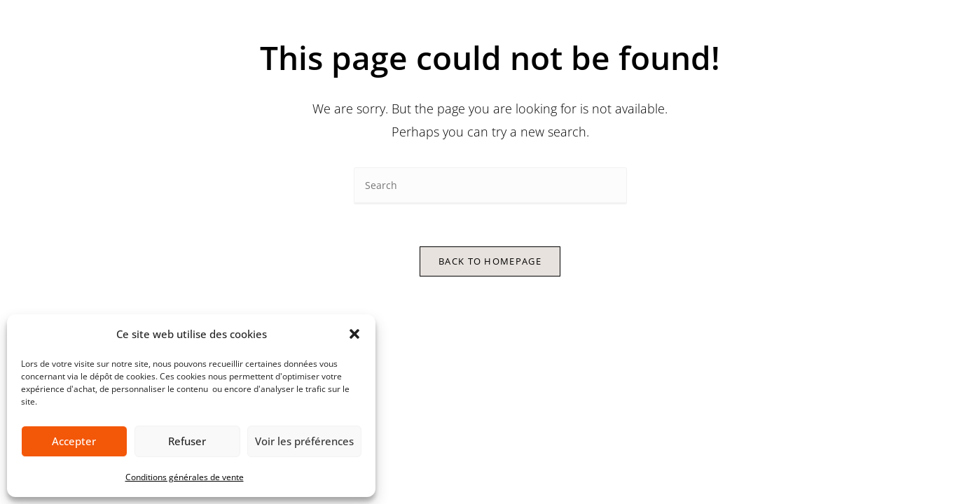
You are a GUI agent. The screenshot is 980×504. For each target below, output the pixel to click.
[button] (354, 334)
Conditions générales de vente (185, 477)
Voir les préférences (304, 441)
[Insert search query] (490, 186)
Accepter (74, 441)
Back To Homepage (490, 261)
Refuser (187, 441)
